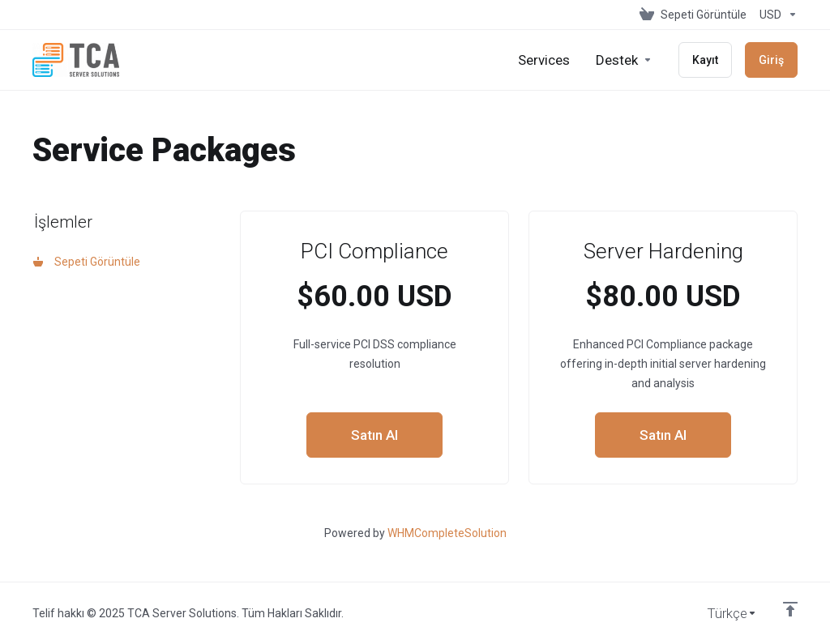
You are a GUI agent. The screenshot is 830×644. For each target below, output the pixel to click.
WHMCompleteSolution (447, 533)
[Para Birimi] (775, 15)
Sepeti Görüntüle (87, 262)
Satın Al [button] (374, 435)
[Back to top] (790, 609)
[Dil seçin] (721, 613)
